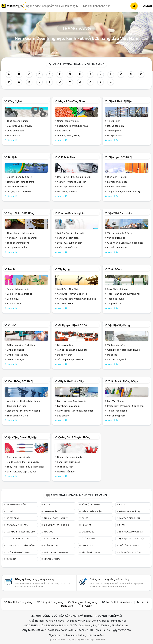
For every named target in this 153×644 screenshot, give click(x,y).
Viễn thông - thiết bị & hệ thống (23, 401)
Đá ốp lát (112, 355)
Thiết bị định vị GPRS (18, 416)
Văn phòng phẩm (116, 416)
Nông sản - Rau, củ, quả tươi (22, 238)
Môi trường (88, 532)
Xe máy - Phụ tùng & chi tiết (72, 182)
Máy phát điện (115, 135)
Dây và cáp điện (115, 126)
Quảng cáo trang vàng (109, 579)
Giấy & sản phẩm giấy (71, 381)
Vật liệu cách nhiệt (117, 187)
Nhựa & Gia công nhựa (72, 101)
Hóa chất (86, 525)
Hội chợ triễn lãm (66, 472)
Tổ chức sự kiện (65, 467)
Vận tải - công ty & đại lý (120, 233)
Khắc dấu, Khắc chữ (67, 247)
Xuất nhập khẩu (52, 559)
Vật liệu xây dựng (119, 325)
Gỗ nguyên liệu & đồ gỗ (73, 325)
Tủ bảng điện (114, 131)
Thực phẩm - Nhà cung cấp (21, 233)
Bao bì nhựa (63, 131)
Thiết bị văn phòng (117, 411)
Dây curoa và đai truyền (19, 126)
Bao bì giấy (63, 416)
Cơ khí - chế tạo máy (17, 355)
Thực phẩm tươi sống (18, 243)
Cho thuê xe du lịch (17, 187)
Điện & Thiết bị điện (120, 101)
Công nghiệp (16, 101)
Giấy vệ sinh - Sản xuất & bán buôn (75, 411)
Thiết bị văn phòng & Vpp (123, 381)
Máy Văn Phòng (115, 401)
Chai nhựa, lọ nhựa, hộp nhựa (73, 126)
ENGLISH (146, 6)
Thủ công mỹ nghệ (129, 545)
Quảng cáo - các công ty (70, 457)
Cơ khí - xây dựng (16, 359)
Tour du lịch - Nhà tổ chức (20, 182)
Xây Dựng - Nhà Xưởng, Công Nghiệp (77, 299)
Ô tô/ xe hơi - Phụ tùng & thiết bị (74, 177)
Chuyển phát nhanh (118, 247)
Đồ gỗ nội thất (65, 355)
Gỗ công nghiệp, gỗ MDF (70, 359)
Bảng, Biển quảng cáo (69, 462)
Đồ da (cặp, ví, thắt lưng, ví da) (23, 462)
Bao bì (12, 269)
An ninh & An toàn (16, 504)
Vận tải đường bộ (116, 238)
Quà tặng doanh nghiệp (22, 437)
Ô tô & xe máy (67, 157)
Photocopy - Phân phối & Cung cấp (126, 406)
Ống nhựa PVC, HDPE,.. (69, 135)
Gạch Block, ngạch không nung (124, 350)
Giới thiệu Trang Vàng (20, 602)
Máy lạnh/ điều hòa (117, 182)
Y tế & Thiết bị (51, 545)
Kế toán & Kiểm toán (68, 238)
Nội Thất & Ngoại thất (18, 539)
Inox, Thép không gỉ (118, 289)
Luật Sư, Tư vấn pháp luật (70, 233)
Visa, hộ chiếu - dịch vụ (19, 191)
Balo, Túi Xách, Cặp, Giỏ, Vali (22, 472)
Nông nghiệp (51, 539)
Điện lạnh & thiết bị (120, 157)
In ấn (122, 525)
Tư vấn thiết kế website (119, 602)
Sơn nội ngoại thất (117, 359)
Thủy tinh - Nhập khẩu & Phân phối (25, 467)
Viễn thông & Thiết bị (21, 381)
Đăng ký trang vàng (35, 579)
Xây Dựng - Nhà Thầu (68, 289)
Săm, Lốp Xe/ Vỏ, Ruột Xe (70, 187)
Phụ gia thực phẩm (17, 247)
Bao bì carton (14, 303)
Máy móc (49, 532)
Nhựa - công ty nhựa (68, 121)
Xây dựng (64, 269)
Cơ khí (12, 325)
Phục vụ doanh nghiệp (72, 213)
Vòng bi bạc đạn (15, 131)
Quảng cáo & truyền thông (74, 437)
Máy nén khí (13, 135)
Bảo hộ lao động (91, 504)
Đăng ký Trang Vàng (52, 602)
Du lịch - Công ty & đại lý (20, 177)
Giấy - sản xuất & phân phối (72, 401)
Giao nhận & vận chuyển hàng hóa (125, 243)
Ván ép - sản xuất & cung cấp (72, 350)
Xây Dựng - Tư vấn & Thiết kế (72, 294)
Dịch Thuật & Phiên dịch (70, 243)
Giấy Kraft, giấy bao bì (69, 406)
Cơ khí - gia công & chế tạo (21, 345)
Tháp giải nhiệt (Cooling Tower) (124, 191)
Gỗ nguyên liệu (65, 345)
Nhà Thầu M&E (65, 303)
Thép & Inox (115, 269)
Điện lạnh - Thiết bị (117, 177)
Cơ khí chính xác (15, 350)
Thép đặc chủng (116, 299)
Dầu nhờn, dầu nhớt (68, 191)
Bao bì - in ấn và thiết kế (19, 294)
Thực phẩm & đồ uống (21, 213)
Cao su (123, 504)
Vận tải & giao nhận (120, 213)
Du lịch (12, 157)
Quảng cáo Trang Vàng (85, 602)
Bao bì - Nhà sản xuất (18, 289)
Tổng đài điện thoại (17, 406)
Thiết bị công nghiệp (18, 121)
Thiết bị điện (114, 121)
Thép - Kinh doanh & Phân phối (124, 294)
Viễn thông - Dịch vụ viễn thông (23, 411)
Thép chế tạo (114, 303)
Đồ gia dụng (13, 518)
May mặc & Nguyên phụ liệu (21, 532)
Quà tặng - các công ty (19, 457)
